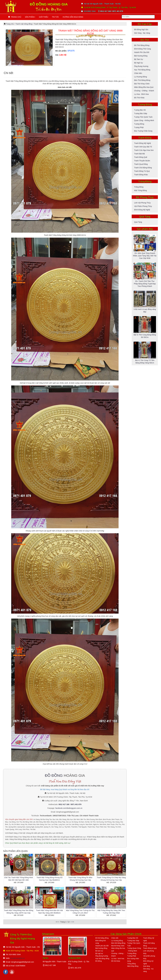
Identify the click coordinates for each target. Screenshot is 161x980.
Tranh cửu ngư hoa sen (144, 150)
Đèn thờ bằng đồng (142, 80)
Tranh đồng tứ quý (142, 171)
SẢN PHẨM (30, 17)
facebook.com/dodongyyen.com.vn (69, 808)
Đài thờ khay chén (142, 84)
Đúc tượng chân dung (143, 131)
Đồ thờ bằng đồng (142, 45)
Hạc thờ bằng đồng (142, 70)
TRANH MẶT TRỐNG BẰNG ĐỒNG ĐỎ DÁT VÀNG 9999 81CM (90, 32)
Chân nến (138, 73)
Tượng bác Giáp (141, 113)
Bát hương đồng (141, 56)
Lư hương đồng (141, 77)
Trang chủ (10, 24)
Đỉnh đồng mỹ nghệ (142, 210)
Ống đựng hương (141, 66)
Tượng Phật (139, 127)
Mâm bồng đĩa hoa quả (144, 87)
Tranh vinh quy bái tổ (143, 147)
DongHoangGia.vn (18, 958)
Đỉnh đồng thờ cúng (143, 49)
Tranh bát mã (139, 154)
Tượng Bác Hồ (140, 110)
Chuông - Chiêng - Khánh (144, 91)
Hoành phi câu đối (142, 52)
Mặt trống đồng (140, 190)
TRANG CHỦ (15, 17)
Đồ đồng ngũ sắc (141, 30)
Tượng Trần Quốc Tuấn (143, 117)
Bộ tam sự (139, 59)
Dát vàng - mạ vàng (142, 33)
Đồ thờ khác (139, 98)
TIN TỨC (55, 17)
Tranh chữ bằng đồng (143, 168)
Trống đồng (139, 187)
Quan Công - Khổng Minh (144, 120)
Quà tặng (138, 222)
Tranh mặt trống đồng (24, 24)
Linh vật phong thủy (142, 203)
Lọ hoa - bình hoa (141, 94)
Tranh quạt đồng (141, 164)
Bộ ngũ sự (138, 63)
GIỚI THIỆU (44, 17)
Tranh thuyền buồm (142, 161)
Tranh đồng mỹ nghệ (143, 143)
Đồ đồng (99, 961)
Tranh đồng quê (141, 157)
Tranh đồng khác (141, 175)
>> (73, 922)
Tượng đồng (139, 124)
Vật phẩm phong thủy (143, 206)
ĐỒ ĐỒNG (54, 775)
